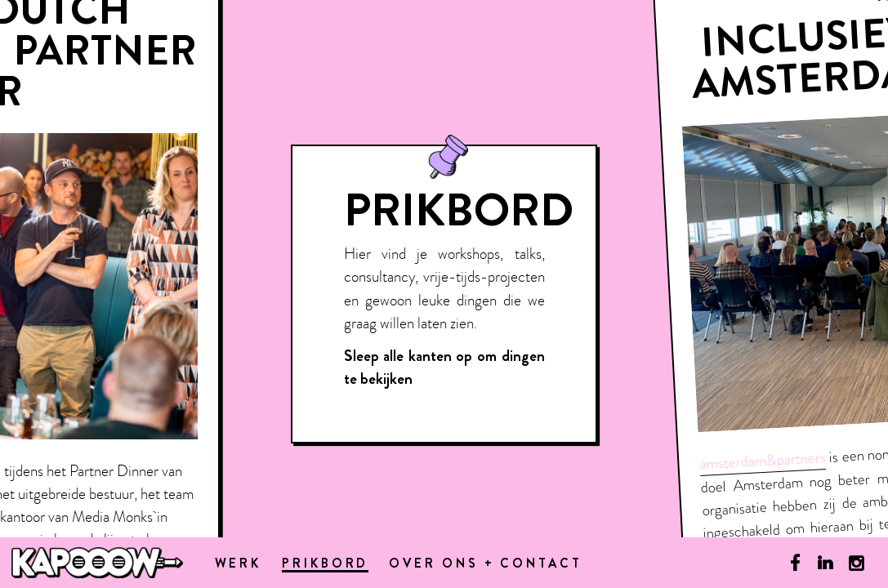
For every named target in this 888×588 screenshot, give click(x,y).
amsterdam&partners (762, 460)
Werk (239, 564)
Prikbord (325, 565)
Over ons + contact (485, 564)
